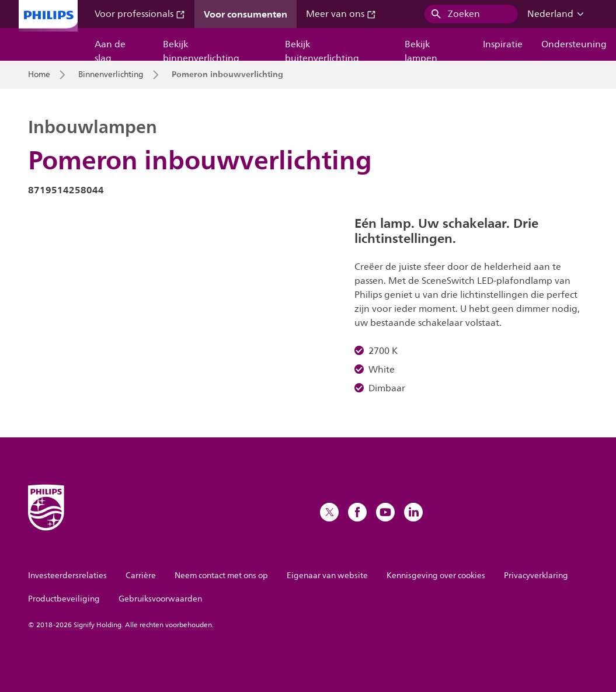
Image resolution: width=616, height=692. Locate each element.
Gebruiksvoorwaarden (160, 599)
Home (39, 75)
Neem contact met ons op (221, 575)
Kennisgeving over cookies (436, 575)
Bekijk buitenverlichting (322, 49)
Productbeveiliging (64, 599)
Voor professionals (140, 14)
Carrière (141, 575)
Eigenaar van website (327, 575)
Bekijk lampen (421, 49)
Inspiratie (503, 44)
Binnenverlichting (111, 75)
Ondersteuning (574, 44)
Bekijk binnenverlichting (201, 49)
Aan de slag (110, 49)
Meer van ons (341, 14)
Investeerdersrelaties (67, 575)
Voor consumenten (246, 14)
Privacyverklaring (536, 575)
